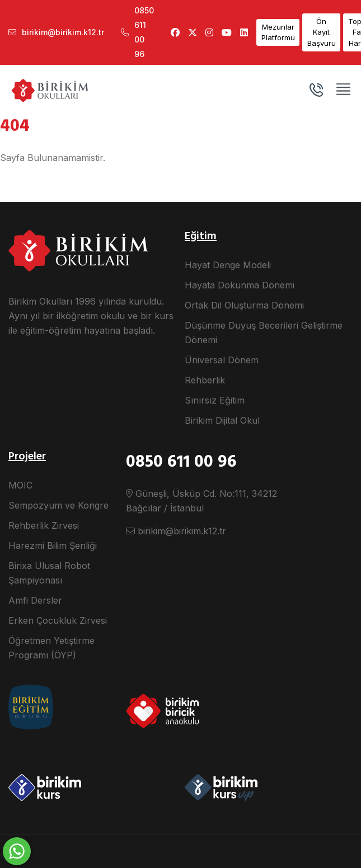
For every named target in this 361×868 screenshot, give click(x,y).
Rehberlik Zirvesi (44, 525)
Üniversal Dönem (222, 360)
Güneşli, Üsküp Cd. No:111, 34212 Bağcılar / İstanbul (201, 501)
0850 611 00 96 (137, 32)
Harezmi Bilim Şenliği (53, 546)
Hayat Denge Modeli (228, 265)
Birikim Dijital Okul (222, 420)
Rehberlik (205, 380)
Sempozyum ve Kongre (58, 505)
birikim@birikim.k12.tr (56, 32)
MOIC (20, 485)
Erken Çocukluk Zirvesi (58, 620)
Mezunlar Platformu (278, 32)
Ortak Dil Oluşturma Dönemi (244, 305)
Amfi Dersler (35, 600)
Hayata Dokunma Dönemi (240, 285)
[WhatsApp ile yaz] (17, 851)
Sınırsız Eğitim (215, 400)
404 (15, 126)
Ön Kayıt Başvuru (322, 32)
